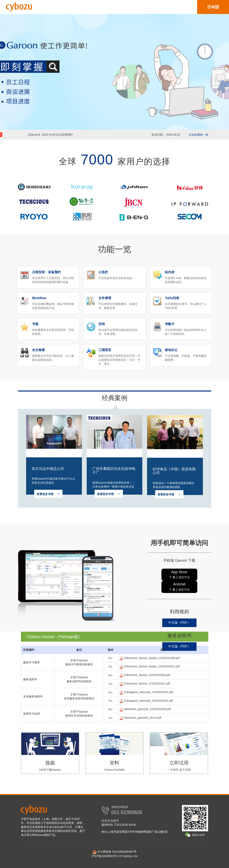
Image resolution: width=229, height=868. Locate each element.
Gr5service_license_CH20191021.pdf (145, 684)
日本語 (213, 7)
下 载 (172, 577)
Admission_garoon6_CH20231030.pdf (145, 709)
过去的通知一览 (199, 135)
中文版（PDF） (179, 623)
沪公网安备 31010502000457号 (114, 852)
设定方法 (184, 577)
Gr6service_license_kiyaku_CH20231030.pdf (150, 658)
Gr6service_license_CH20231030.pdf (145, 675)
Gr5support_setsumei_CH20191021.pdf (146, 701)
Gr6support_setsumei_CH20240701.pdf (146, 692)
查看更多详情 (48, 496)
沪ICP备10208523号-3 (105, 856)
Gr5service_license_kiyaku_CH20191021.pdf (150, 666)
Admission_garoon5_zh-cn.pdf (140, 718)
